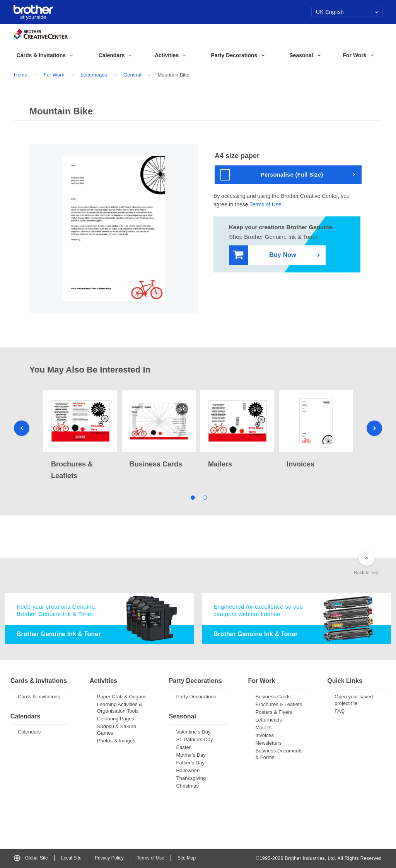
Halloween (188, 770)
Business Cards (273, 697)
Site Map (187, 858)
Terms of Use (265, 204)
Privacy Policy (109, 858)
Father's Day (190, 763)
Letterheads (94, 75)
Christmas (188, 786)
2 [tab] (204, 497)
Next (374, 428)
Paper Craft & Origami (122, 697)
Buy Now (265, 255)
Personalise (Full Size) (272, 175)
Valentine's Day (194, 732)
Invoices (265, 735)
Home (21, 75)
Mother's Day (191, 755)
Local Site (71, 858)
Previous (22, 428)
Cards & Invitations (39, 697)
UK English (347, 12)
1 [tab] (192, 497)
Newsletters (268, 743)
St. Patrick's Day (195, 740)
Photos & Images (116, 741)
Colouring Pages (116, 719)
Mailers (263, 728)
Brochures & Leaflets (279, 704)
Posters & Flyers (274, 712)
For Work (54, 75)
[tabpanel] (80, 436)
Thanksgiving (191, 778)
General (132, 75)
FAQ (340, 711)
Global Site (31, 858)
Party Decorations (196, 697)
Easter (184, 747)
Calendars (29, 732)
